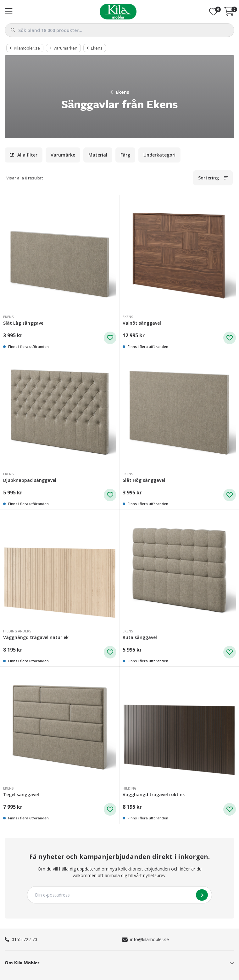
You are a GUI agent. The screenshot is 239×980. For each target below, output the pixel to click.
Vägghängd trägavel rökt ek (154, 794)
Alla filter (27, 155)
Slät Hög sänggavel (144, 480)
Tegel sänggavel (21, 794)
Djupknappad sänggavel (30, 480)
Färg (125, 155)
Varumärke (63, 155)
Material (98, 155)
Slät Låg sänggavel (24, 323)
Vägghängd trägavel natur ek (36, 637)
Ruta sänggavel (140, 637)
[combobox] (119, 30)
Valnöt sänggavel (142, 323)
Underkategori (159, 155)
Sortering (208, 178)
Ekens (120, 92)
